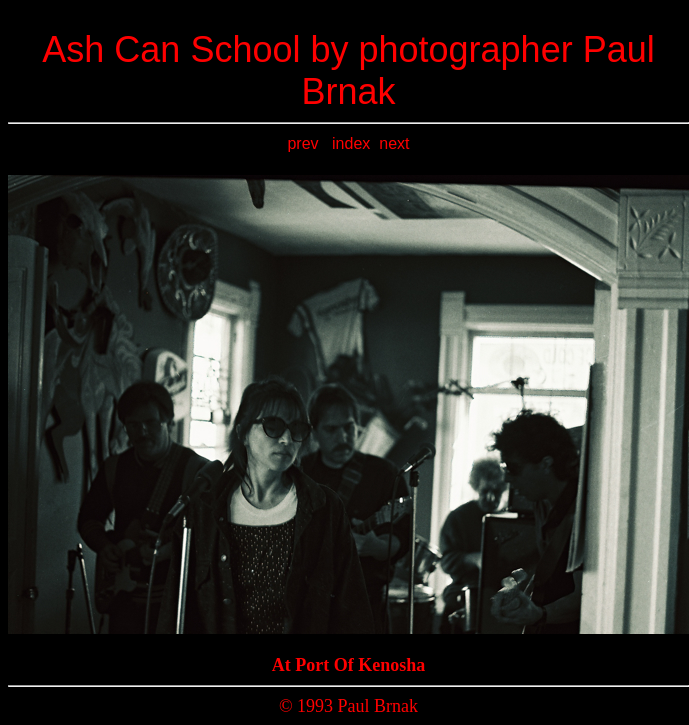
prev (305, 143)
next (394, 143)
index (351, 143)
